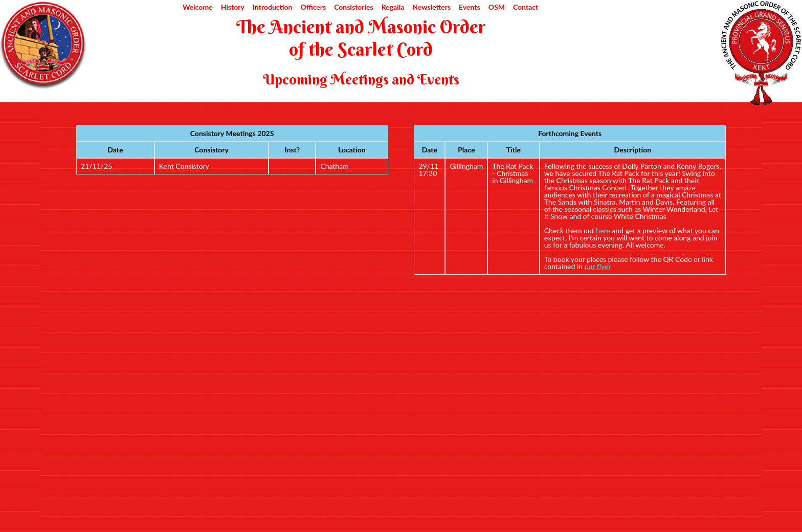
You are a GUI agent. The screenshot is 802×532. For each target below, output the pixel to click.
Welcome (198, 7)
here (603, 230)
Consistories (354, 7)
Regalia (393, 7)
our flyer (598, 266)
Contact (526, 7)
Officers (313, 7)
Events (470, 7)
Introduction (273, 7)
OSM (497, 7)
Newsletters (431, 7)
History (233, 7)
